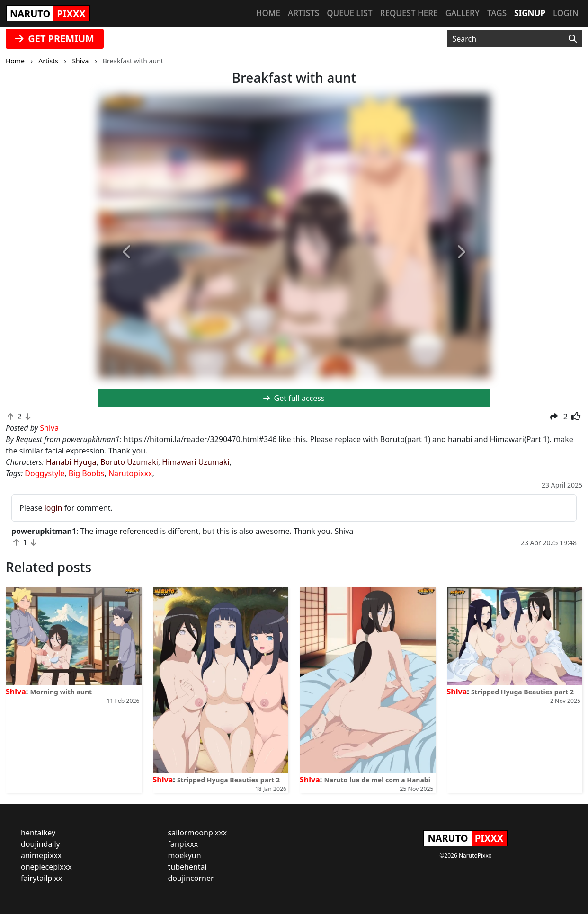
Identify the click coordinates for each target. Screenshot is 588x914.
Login (566, 13)
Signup (530, 13)
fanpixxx (183, 844)
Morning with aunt (61, 692)
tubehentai (187, 867)
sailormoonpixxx (198, 833)
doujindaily (40, 844)
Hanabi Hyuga (71, 462)
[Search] (573, 39)
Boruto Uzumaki (129, 462)
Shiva (16, 692)
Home (268, 13)
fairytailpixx (41, 878)
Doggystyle (45, 473)
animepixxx (41, 855)
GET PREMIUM (55, 39)
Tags (497, 13)
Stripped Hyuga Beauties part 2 (228, 780)
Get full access (294, 398)
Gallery (463, 13)
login (53, 508)
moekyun (185, 855)
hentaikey (38, 833)
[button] (127, 253)
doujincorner (191, 878)
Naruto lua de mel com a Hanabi (377, 780)
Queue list (349, 13)
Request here (409, 13)
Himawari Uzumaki (196, 462)
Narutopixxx (130, 473)
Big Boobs (87, 473)
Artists (303, 13)
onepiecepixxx (46, 867)
